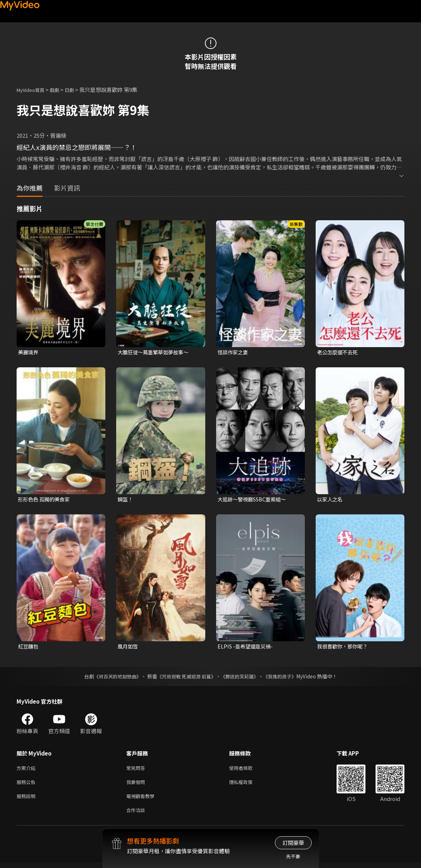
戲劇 (60, 90)
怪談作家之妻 (234, 352)
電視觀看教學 (142, 800)
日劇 (76, 90)
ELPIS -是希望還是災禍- (247, 648)
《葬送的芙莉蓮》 (242, 678)
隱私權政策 (247, 785)
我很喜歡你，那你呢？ (344, 648)
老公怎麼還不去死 (339, 352)
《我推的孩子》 (285, 678)
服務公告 (27, 785)
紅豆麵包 (29, 648)
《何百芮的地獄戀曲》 (113, 678)
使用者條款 (247, 770)
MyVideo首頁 (33, 90)
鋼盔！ (126, 500)
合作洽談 (137, 815)
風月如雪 (128, 648)
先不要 (293, 856)
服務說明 (27, 800)
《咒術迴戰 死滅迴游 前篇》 (185, 678)
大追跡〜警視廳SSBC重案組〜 (254, 500)
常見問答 (137, 770)
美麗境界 (29, 352)
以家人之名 (331, 500)
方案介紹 (27, 770)
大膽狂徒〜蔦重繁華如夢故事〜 (155, 352)
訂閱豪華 (293, 843)
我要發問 (137, 785)
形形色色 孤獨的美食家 (46, 500)
